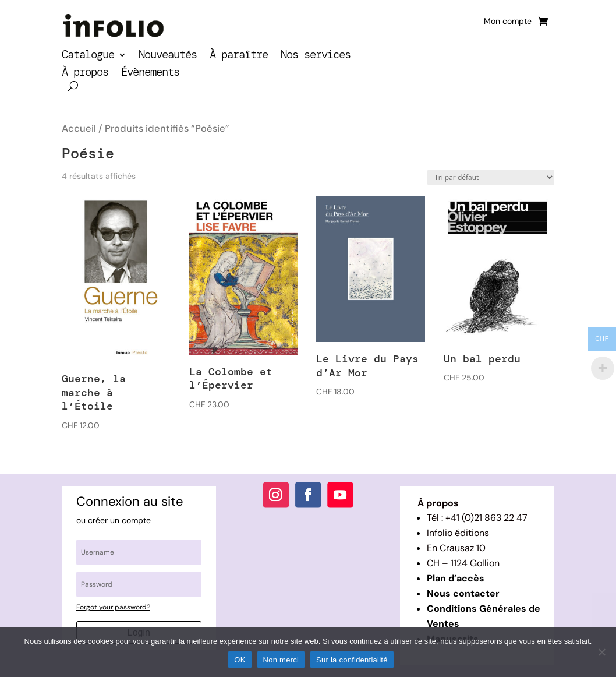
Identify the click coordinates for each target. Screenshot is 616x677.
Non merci (281, 660)
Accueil (79, 128)
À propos (85, 74)
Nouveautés (168, 56)
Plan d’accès (456, 578)
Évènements (150, 74)
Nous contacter (463, 593)
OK (240, 660)
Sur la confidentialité (352, 660)
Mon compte (508, 22)
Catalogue (88, 56)
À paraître (239, 56)
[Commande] (491, 177)
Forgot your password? (113, 607)
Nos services (316, 56)
